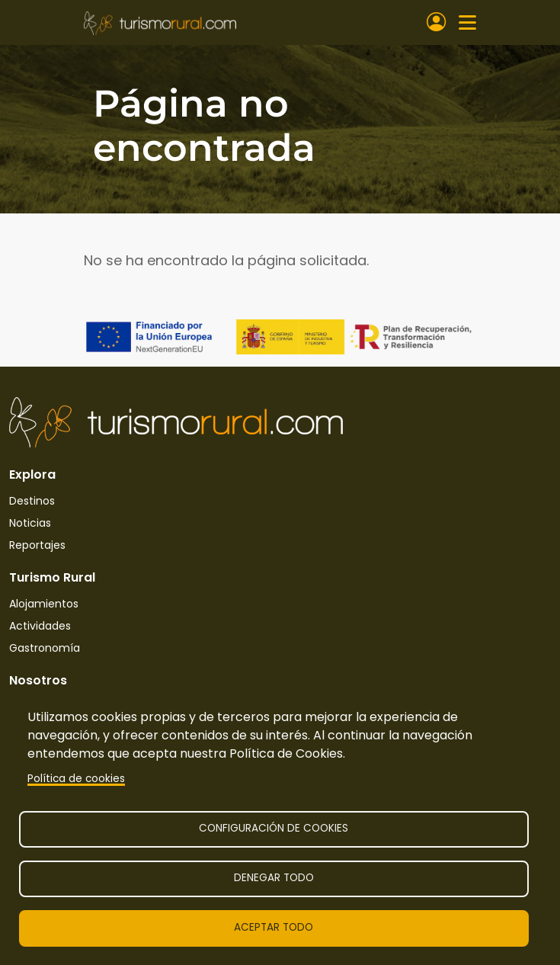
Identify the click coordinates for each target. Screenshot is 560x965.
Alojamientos (44, 604)
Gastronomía (45, 648)
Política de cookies (76, 779)
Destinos (32, 501)
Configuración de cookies (274, 828)
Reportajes (37, 545)
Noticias (30, 523)
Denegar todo (274, 878)
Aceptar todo (274, 927)
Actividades (40, 626)
